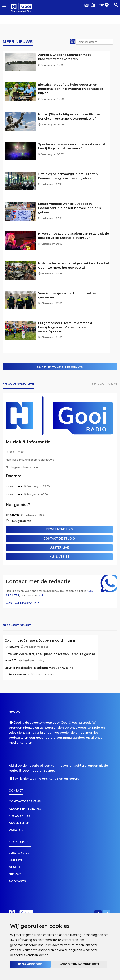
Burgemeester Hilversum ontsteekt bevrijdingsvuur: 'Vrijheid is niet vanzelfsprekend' (65, 327)
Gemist (15, 867)
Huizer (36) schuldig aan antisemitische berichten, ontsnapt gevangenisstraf (69, 116)
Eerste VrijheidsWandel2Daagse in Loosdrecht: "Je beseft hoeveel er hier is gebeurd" (70, 208)
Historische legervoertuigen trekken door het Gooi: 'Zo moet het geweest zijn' (74, 265)
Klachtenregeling (25, 809)
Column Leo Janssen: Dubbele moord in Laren (40, 640)
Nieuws (15, 874)
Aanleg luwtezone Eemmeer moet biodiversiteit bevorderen (65, 57)
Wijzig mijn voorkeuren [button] (79, 964)
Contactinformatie (22, 603)
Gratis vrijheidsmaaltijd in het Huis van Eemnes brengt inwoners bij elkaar (68, 176)
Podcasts (17, 881)
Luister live (59, 548)
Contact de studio (59, 539)
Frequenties (20, 816)
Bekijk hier (21, 779)
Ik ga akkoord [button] (30, 964)
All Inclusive (12, 647)
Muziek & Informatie (28, 442)
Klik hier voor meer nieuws (60, 367)
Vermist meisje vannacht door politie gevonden (67, 295)
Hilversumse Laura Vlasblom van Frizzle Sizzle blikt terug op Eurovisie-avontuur (74, 236)
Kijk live (16, 860)
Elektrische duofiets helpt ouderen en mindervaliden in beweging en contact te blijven (71, 89)
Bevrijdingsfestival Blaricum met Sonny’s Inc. (39, 668)
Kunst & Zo (11, 660)
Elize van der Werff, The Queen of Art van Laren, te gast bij (50, 654)
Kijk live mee (59, 557)
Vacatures (18, 830)
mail (40, 595)
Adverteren (19, 823)
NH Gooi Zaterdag (15, 674)
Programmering (59, 529)
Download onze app (38, 771)
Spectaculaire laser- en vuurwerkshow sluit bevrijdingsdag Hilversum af (72, 146)
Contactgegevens (25, 801)
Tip (104, 6)
